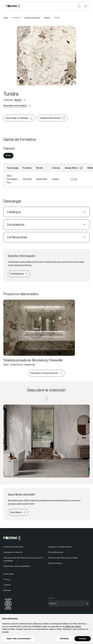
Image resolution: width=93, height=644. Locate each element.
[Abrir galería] (21, 82)
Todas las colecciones (32, 18)
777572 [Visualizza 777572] (74, 179)
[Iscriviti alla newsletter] (18, 512)
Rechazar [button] (65, 639)
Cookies (7, 585)
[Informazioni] (81, 168)
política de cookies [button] (73, 626)
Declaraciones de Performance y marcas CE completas (23, 559)
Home (6, 18)
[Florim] (13, 6)
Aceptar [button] (83, 639)
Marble (47, 18)
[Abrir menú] (86, 6)
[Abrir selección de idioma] (69, 603)
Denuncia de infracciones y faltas (63, 558)
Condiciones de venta (13, 547)
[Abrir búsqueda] (79, 6)
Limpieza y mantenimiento (60, 547)
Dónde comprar (55, 563)
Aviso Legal (8, 574)
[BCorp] (8, 610)
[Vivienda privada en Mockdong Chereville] (39, 333)
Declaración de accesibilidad (17, 566)
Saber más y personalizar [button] (19, 639)
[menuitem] (8, 156)
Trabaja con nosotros (13, 552)
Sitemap (7, 590)
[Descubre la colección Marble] (46, 441)
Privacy (7, 579)
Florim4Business (56, 552)
